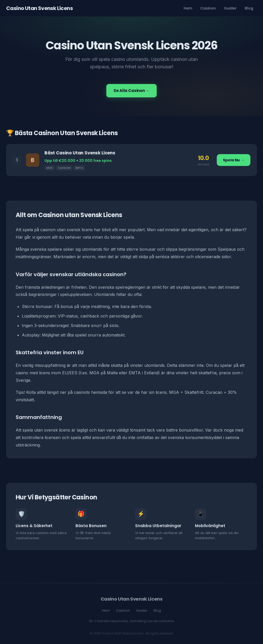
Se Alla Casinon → (131, 91)
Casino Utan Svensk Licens (39, 8)
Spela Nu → (234, 160)
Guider (230, 8)
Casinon (208, 8)
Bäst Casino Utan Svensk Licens (80, 153)
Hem (188, 8)
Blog (249, 8)
